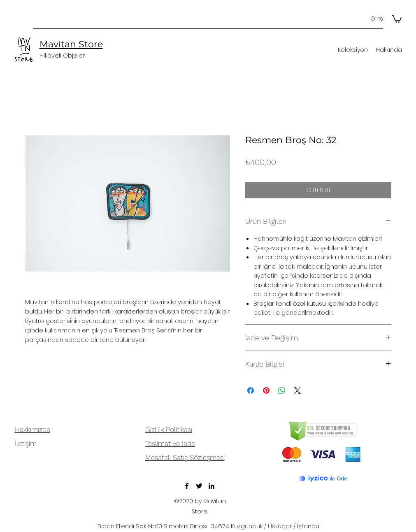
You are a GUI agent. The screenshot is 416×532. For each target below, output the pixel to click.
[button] (397, 19)
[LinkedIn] (211, 486)
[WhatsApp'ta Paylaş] (282, 390)
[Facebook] (187, 486)
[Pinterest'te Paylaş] (266, 390)
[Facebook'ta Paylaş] (251, 390)
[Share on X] (297, 390)
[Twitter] (199, 486)
